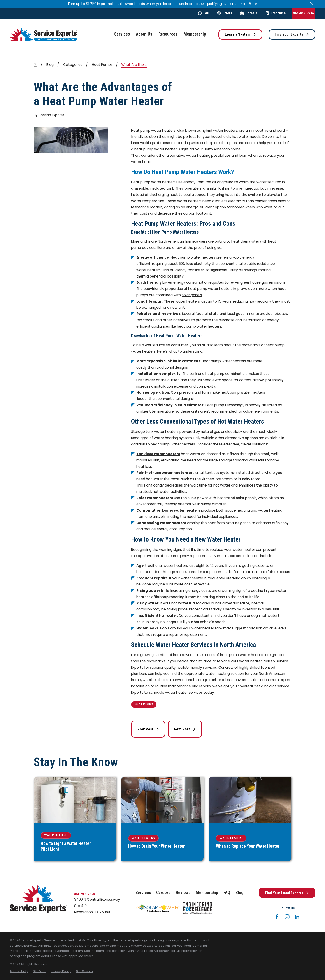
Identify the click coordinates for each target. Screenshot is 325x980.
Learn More (248, 4)
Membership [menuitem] (195, 34)
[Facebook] (277, 917)
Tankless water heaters (158, 454)
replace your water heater (239, 661)
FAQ (204, 13)
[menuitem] (19, 971)
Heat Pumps (144, 704)
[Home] (44, 34)
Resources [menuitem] (168, 34)
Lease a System (240, 34)
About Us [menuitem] (144, 34)
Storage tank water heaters (155, 432)
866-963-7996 (304, 13)
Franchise (275, 13)
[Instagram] (287, 917)
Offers (225, 13)
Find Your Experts (292, 34)
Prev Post (148, 729)
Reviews (183, 893)
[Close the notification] (312, 4)
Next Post (185, 729)
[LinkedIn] (297, 917)
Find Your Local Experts (287, 893)
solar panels (192, 295)
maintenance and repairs (189, 686)
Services (143, 893)
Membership (207, 893)
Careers (249, 13)
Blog (239, 893)
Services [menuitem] (122, 34)
